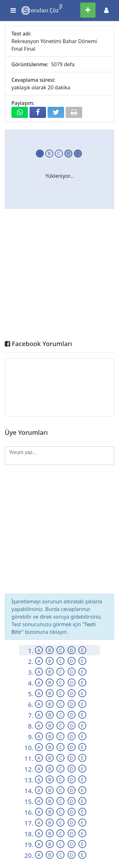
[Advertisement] (60, 276)
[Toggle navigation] (106, 10)
